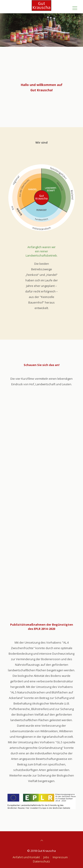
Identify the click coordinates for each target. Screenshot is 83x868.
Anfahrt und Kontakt (26, 857)
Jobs (46, 857)
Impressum (60, 857)
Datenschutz (41, 861)
